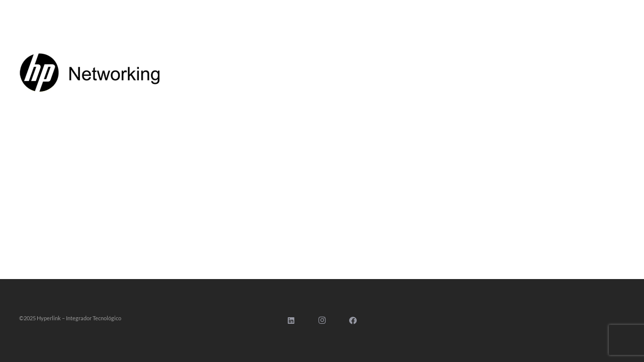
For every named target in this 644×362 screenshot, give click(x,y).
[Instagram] (322, 321)
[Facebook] (353, 321)
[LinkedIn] (291, 321)
